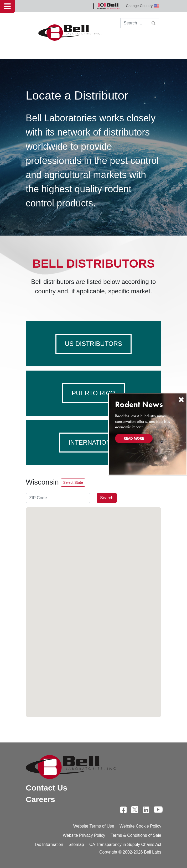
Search (107, 498)
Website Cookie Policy (140, 826)
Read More (134, 438)
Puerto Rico (93, 393)
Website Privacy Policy (84, 835)
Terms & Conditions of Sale (136, 835)
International (93, 442)
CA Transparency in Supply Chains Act (125, 844)
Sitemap (76, 844)
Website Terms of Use (94, 826)
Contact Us (46, 788)
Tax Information (49, 844)
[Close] (181, 400)
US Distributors (93, 344)
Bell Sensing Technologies (108, 6)
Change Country (142, 6)
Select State (73, 482)
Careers (40, 799)
